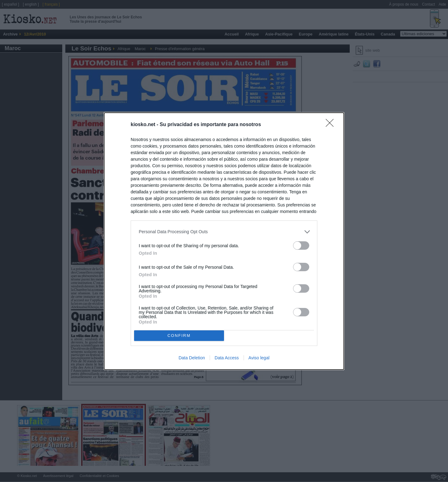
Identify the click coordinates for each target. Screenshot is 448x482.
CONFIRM (179, 335)
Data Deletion (192, 358)
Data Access (227, 358)
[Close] (332, 125)
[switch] (301, 246)
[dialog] (224, 241)
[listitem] (224, 232)
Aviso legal (259, 358)
